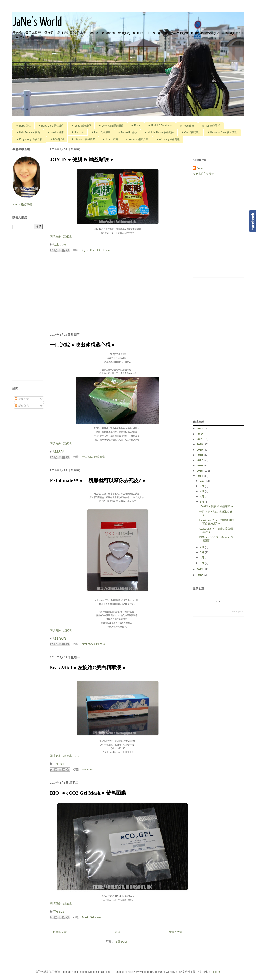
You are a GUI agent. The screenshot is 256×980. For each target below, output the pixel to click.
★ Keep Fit (78, 132)
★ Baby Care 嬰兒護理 (51, 126)
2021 (200, 439)
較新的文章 (60, 932)
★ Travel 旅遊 (110, 139)
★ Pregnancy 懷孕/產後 (29, 139)
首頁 (118, 932)
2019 (200, 450)
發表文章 (22, 399)
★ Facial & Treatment (160, 126)
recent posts (237, 611)
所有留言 (22, 406)
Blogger (215, 972)
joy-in (85, 250)
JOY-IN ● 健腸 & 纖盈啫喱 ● (81, 159)
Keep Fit (95, 250)
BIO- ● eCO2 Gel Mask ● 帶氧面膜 (88, 793)
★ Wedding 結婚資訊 (168, 139)
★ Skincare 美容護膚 (83, 139)
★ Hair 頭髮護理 (211, 126)
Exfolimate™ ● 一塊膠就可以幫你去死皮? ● (98, 480)
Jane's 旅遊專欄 (22, 205)
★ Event (136, 126)
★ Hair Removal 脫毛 (28, 132)
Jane (200, 168)
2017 (200, 460)
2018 (200, 455)
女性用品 (87, 644)
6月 (203, 497)
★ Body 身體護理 (81, 126)
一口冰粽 (87, 457)
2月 (203, 558)
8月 (203, 486)
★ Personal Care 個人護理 (222, 132)
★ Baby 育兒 (23, 126)
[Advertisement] (118, 294)
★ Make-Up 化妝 (127, 132)
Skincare (107, 250)
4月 (203, 547)
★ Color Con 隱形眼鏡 (111, 126)
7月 (203, 491)
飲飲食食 (100, 457)
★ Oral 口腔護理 (190, 132)
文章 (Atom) (122, 942)
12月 (203, 481)
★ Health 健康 (56, 132)
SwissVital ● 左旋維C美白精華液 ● (88, 668)
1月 (203, 563)
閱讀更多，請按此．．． (65, 236)
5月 (203, 502)
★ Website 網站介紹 (137, 139)
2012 (200, 575)
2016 (200, 466)
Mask (85, 917)
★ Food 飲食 (187, 126)
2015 (200, 471)
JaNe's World (37, 22)
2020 (200, 444)
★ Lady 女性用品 (101, 132)
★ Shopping (57, 139)
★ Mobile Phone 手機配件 (159, 132)
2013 (200, 569)
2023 (200, 428)
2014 (200, 476)
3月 (203, 552)
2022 (200, 434)
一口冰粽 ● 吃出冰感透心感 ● (82, 345)
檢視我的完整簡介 (203, 174)
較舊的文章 (175, 932)
